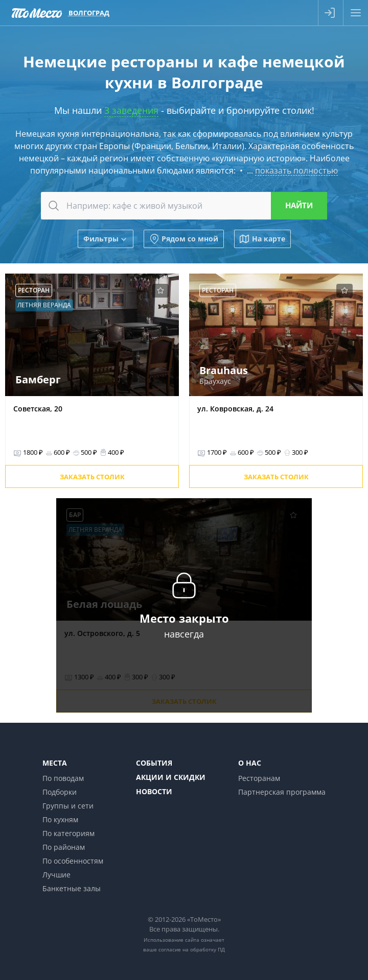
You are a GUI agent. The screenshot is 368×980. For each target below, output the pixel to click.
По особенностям (73, 861)
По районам (64, 847)
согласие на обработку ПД (192, 949)
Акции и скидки (171, 777)
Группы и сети (68, 806)
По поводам (63, 778)
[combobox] (184, 206)
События (154, 763)
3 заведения (131, 110)
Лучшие (56, 875)
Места (55, 763)
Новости (154, 791)
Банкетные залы (72, 888)
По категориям (68, 833)
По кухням (60, 819)
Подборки (60, 792)
